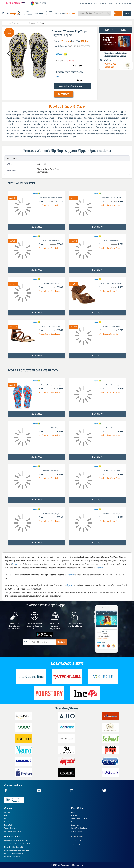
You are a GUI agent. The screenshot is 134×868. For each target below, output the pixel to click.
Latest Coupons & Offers (79, 819)
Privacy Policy (9, 825)
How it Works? (9, 822)
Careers (74, 822)
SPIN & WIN (38, 3)
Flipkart (85, 41)
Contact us (77, 836)
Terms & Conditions (10, 828)
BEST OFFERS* (70, 13)
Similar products (21, 183)
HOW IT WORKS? (100, 3)
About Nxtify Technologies (12, 831)
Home (73, 813)
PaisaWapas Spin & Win (12, 856)
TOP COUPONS (60, 13)
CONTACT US (112, 3)
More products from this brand (33, 370)
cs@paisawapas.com (78, 844)
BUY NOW (63, 94)
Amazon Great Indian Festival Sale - (17, 844)
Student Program (77, 831)
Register (118, 13)
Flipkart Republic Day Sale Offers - (17, 850)
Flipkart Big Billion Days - (14, 847)
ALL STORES (38, 13)
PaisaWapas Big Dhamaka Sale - (16, 841)
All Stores (74, 816)
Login (127, 13)
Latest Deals (75, 825)
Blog (6, 816)
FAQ (6, 819)
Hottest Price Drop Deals (79, 828)
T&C (58, 76)
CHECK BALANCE (86, 3)
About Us (7, 813)
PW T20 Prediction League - (15, 853)
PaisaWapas (62, 865)
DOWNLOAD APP (125, 3)
